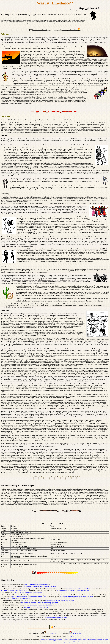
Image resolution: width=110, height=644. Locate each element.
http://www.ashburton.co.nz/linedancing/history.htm (60, 600)
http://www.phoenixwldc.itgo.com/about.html (37, 584)
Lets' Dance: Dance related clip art (59, 642)
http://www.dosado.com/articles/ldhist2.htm (78, 589)
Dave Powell (70, 636)
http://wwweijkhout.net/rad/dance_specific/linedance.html (73, 590)
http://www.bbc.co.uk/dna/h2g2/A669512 (41, 605)
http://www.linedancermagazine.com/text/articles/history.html (76, 597)
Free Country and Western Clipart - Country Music (39, 642)
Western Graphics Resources (89, 639)
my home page (77, 633)
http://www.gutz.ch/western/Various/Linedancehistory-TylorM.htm (40, 603)
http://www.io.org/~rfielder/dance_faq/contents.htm (28, 593)
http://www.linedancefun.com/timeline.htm (36, 607)
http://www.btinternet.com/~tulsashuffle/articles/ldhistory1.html (28, 597)
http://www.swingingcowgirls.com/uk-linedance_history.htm (40, 586)
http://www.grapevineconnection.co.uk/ (56, 617)
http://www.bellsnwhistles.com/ (75, 642)
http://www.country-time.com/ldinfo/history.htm (14, 590)
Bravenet (80, 639)
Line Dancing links (52, 633)
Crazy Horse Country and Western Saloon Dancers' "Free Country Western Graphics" (59, 639)
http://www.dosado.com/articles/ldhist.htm (18, 598)
